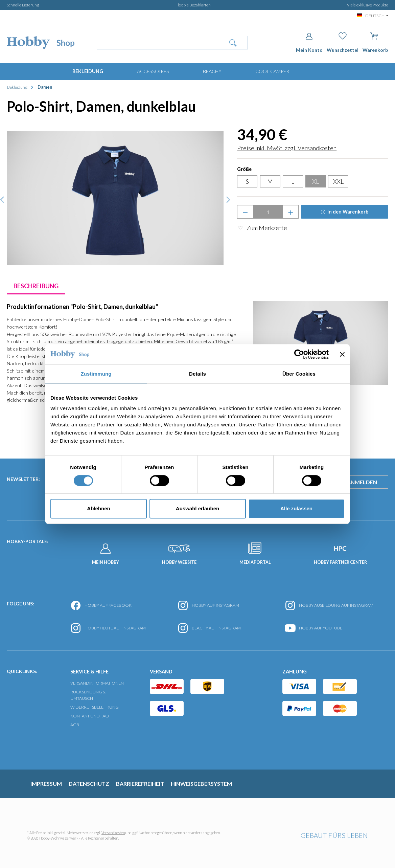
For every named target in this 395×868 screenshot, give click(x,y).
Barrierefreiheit (140, 784)
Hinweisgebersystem (201, 784)
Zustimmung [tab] (96, 374)
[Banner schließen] (342, 354)
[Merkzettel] (343, 42)
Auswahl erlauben (197, 508)
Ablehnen (98, 508)
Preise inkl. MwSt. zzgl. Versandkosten (287, 148)
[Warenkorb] (375, 41)
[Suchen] (233, 43)
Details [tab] (197, 374)
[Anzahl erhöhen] (291, 212)
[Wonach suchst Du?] (158, 43)
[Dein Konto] (309, 42)
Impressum (46, 784)
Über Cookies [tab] (299, 374)
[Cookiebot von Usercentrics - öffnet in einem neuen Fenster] (299, 354)
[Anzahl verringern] (245, 212)
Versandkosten (113, 833)
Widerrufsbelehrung (95, 707)
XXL (338, 181)
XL (316, 181)
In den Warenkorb (348, 212)
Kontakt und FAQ (90, 716)
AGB (75, 725)
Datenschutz (89, 784)
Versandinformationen (97, 683)
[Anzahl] (268, 212)
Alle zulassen (296, 508)
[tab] (36, 286)
